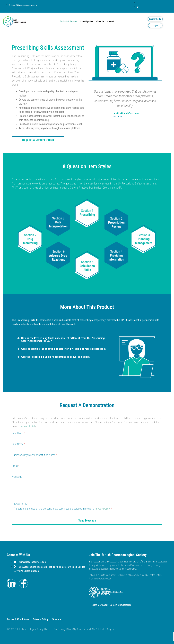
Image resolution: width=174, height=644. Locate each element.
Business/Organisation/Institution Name (34, 455)
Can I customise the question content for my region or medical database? (64, 349)
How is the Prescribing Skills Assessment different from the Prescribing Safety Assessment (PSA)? (63, 339)
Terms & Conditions (18, 619)
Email (16, 466)
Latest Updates (87, 21)
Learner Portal (27, 426)
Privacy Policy (20, 504)
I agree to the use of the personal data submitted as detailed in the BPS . (64, 509)
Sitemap (56, 619)
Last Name (19, 444)
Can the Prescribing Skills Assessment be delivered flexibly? (56, 357)
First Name (19, 433)
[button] (62, 340)
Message (17, 477)
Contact (111, 21)
